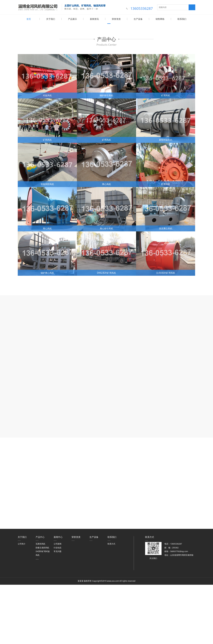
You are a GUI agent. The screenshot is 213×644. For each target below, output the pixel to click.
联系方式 (111, 603)
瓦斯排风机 (40, 603)
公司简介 (22, 603)
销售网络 (160, 19)
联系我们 (182, 19)
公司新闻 (58, 603)
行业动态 (58, 607)
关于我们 (51, 19)
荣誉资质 (116, 19)
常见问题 (58, 611)
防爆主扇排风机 (42, 607)
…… (37, 618)
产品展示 (72, 19)
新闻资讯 (94, 19)
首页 (29, 19)
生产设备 (138, 19)
